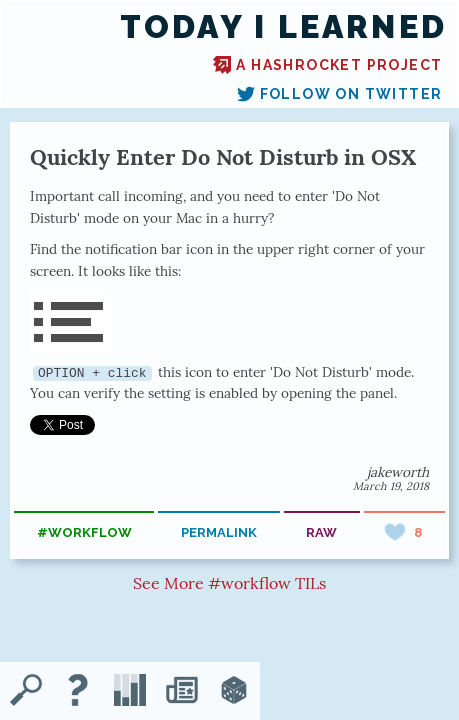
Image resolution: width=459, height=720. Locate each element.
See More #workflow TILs (229, 583)
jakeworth (398, 472)
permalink (219, 532)
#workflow (84, 532)
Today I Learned (283, 27)
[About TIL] (78, 692)
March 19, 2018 (391, 486)
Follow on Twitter (340, 94)
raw (321, 532)
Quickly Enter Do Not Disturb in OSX (223, 157)
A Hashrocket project (327, 65)
